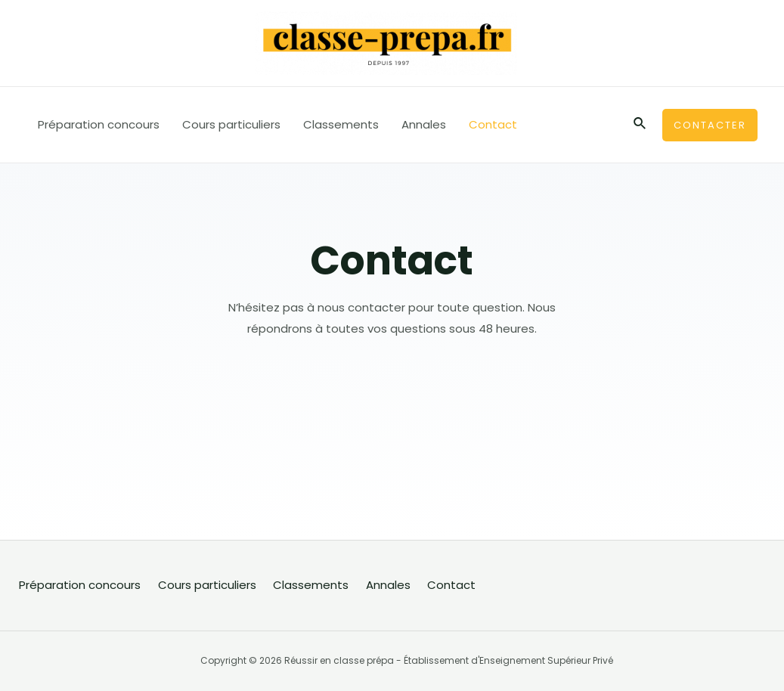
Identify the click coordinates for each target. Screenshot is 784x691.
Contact (493, 124)
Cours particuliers (231, 124)
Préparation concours (99, 124)
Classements (341, 124)
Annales (424, 124)
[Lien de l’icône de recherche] (640, 125)
